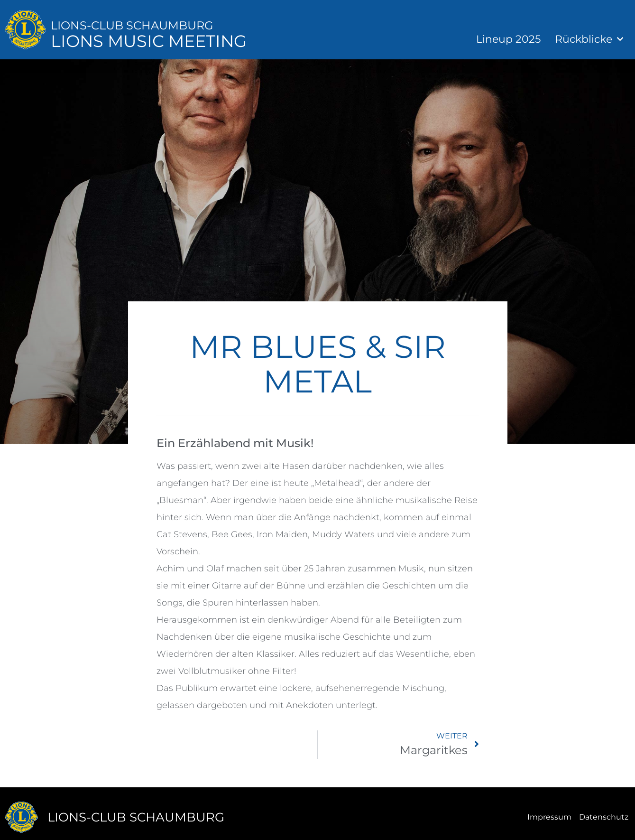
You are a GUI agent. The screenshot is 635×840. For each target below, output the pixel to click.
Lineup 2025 (508, 39)
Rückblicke (589, 39)
